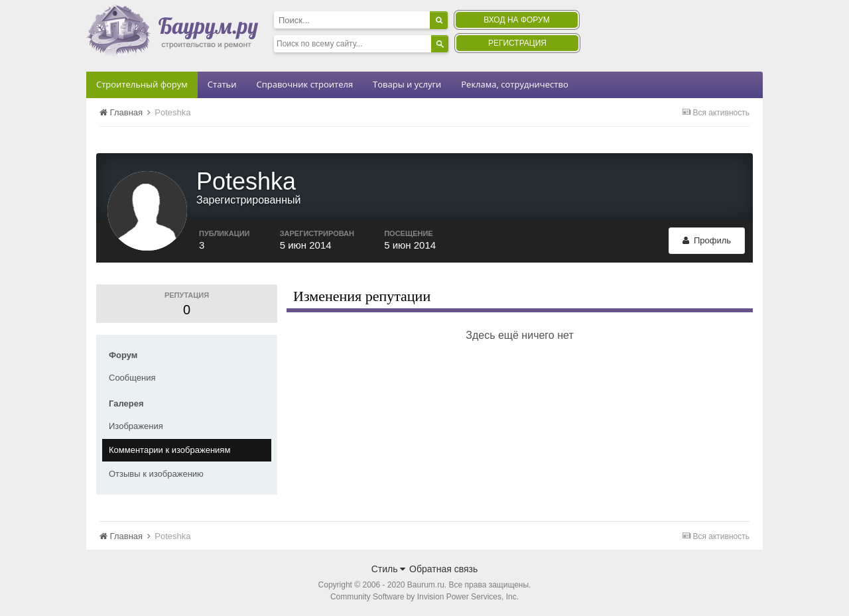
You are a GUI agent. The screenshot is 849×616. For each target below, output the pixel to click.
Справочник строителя (304, 84)
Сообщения (132, 378)
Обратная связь (443, 569)
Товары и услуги (407, 84)
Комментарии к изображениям (169, 450)
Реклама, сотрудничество (514, 84)
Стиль (389, 569)
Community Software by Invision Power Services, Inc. (424, 597)
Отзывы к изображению (156, 474)
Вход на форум (516, 20)
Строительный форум (142, 84)
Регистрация (517, 43)
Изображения (136, 426)
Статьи (222, 84)
